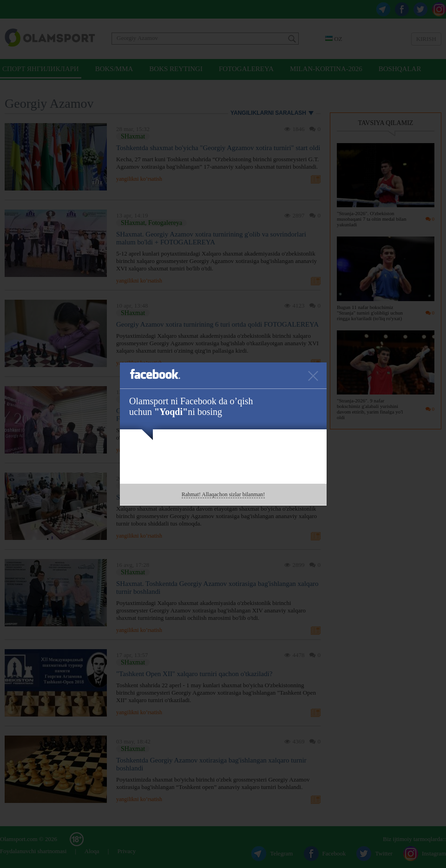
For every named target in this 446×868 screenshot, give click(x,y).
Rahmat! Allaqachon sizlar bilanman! (223, 494)
